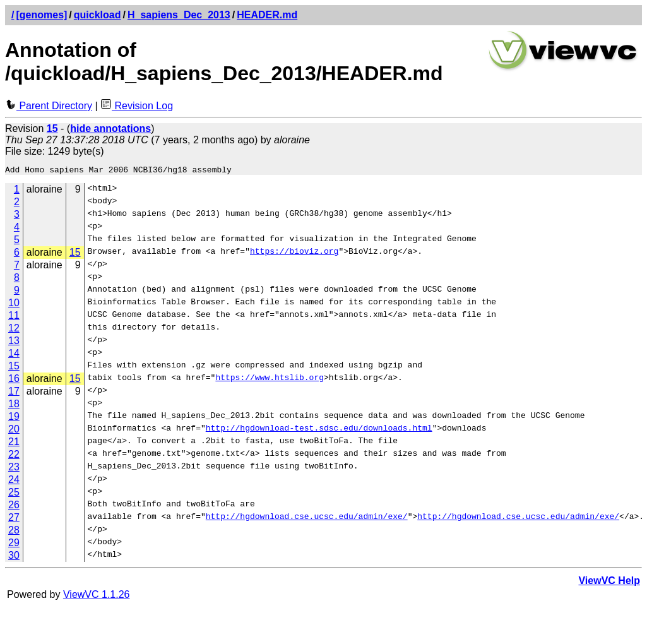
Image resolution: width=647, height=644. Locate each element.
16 (14, 380)
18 (14, 406)
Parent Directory (49, 106)
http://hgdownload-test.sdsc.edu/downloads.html (319, 431)
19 (14, 418)
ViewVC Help (609, 582)
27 (14, 519)
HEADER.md (267, 15)
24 (14, 481)
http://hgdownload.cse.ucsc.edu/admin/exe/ (307, 520)
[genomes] (41, 15)
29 (14, 545)
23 (14, 469)
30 (14, 557)
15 (75, 254)
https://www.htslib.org (270, 381)
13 (14, 343)
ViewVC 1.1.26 (97, 596)
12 (14, 330)
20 (14, 431)
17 (14, 393)
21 (14, 444)
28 (14, 532)
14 (14, 355)
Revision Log (137, 106)
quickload (98, 15)
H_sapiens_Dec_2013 (179, 15)
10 (14, 305)
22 (14, 456)
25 (14, 494)
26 (14, 507)
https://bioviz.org (294, 254)
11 (14, 317)
